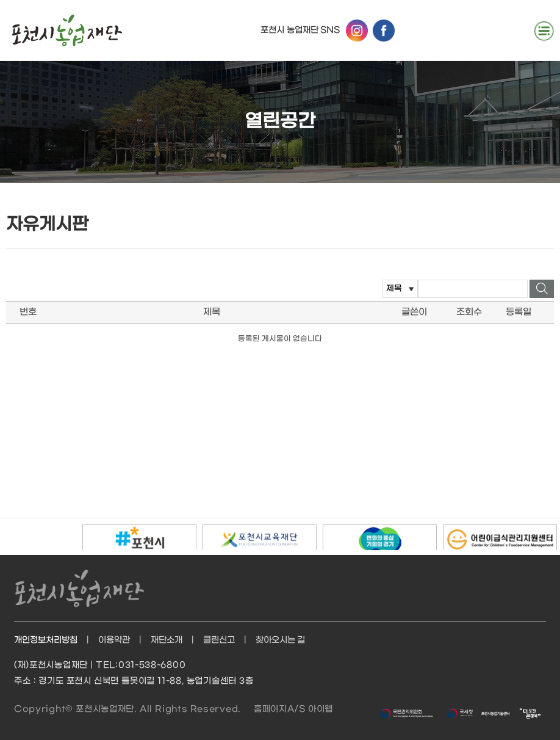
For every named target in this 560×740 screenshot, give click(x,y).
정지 (39, 536)
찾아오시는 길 (281, 640)
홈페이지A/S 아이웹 (293, 709)
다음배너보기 (63, 536)
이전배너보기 (15, 536)
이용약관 (114, 640)
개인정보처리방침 (46, 640)
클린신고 (219, 640)
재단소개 (167, 640)
